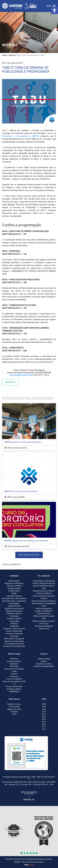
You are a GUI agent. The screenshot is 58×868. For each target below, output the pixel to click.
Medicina (14, 624)
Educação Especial (14, 596)
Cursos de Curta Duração (14, 669)
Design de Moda (14, 588)
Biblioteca (14, 659)
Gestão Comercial (14, 619)
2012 (44, 727)
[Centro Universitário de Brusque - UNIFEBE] (19, 6)
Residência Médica (14, 689)
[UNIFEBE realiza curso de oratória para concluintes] (29, 525)
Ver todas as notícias (29, 555)
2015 (44, 719)
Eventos (14, 674)
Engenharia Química (14, 613)
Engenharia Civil (14, 606)
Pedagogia (14, 626)
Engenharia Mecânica (14, 611)
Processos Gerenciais (14, 634)
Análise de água (44, 659)
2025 (44, 704)
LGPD (14, 714)
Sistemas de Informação (14, 641)
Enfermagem (14, 603)
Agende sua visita (14, 709)
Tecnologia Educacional (14, 644)
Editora (44, 661)
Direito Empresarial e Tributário (44, 601)
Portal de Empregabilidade (44, 666)
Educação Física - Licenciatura (14, 601)
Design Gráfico (14, 591)
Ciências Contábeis (14, 586)
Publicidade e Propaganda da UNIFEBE (21, 136)
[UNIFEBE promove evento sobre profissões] (29, 427)
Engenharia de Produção (14, 609)
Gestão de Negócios (44, 609)
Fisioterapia (14, 616)
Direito (14, 593)
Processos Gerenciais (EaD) (14, 646)
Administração (14, 581)
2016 (44, 717)
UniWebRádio (14, 692)
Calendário (14, 664)
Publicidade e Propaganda (14, 639)
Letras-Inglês (14, 621)
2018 (44, 714)
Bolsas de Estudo (14, 661)
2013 (44, 724)
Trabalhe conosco (14, 704)
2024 (44, 707)
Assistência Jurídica (44, 664)
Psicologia (14, 636)
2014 (44, 722)
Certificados (14, 666)
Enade (14, 671)
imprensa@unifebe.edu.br (21, 375)
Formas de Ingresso (14, 679)
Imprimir (10, 382)
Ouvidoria (14, 712)
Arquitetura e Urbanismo (14, 583)
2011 (44, 729)
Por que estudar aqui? (14, 686)
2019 (44, 712)
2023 (44, 709)
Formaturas (14, 676)
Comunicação (14, 707)
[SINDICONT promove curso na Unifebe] (29, 476)
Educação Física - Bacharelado (14, 598)
